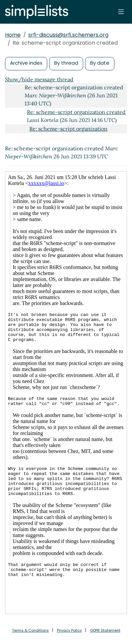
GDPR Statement (105, 630)
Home (13, 35)
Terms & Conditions (30, 630)
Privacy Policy (69, 630)
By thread (66, 63)
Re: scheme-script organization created (76, 112)
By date (100, 63)
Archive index (26, 63)
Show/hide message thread (39, 79)
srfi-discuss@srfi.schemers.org (68, 35)
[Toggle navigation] (121, 12)
